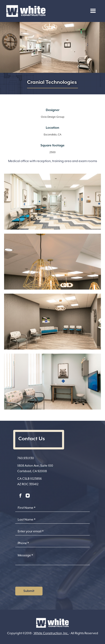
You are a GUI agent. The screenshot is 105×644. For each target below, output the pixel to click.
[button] (93, 11)
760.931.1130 (26, 458)
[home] (25, 11)
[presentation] (46, 577)
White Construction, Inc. (51, 633)
